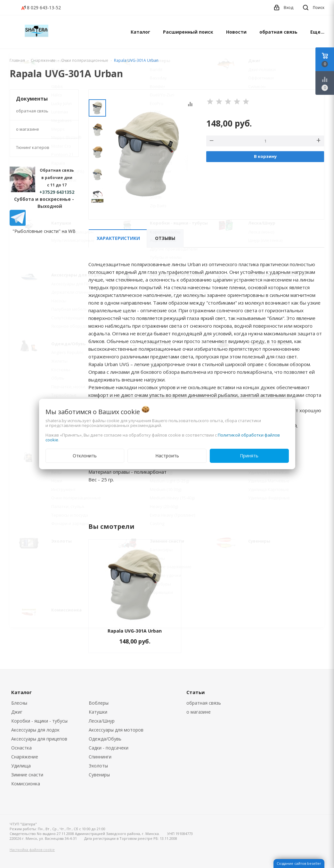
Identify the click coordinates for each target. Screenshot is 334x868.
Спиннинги (100, 757)
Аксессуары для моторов (116, 730)
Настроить (167, 456)
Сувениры (99, 775)
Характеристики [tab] (118, 238)
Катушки (98, 712)
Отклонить (85, 456)
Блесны (19, 703)
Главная (17, 60)
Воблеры (99, 703)
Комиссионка (26, 784)
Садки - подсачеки (109, 748)
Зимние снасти (27, 775)
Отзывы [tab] (165, 238)
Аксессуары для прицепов (39, 739)
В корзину (265, 156)
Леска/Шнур (102, 721)
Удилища (21, 766)
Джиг (17, 712)
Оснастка (21, 748)
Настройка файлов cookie (32, 850)
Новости (236, 32)
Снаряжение (25, 757)
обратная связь (278, 32)
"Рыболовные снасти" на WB (44, 231)
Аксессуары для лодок (35, 730)
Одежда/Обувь (105, 739)
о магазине (28, 129)
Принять (249, 456)
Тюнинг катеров (33, 147)
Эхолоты (98, 766)
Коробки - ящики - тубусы (39, 721)
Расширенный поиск (188, 32)
